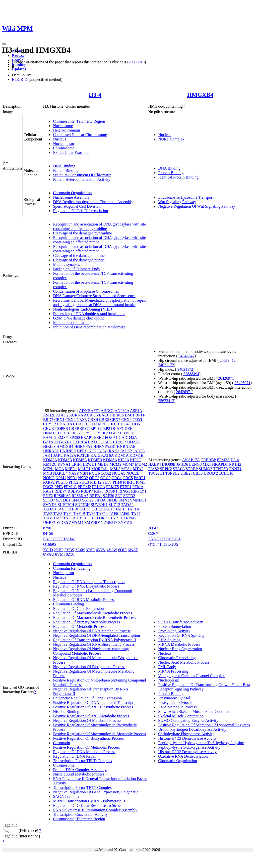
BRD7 (48, 420)
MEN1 (49, 469)
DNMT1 (50, 433)
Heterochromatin (66, 130)
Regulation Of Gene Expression (78, 609)
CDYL (138, 420)
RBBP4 (61, 491)
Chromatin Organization (72, 193)
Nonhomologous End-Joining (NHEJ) (83, 309)
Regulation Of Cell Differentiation (81, 211)
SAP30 (108, 496)
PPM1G (70, 487)
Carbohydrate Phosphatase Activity (186, 734)
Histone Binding (66, 711)
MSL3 (115, 469)
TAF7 (136, 514)
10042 (153, 528)
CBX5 (104, 420)
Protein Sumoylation (175, 626)
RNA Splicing (169, 640)
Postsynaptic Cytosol (175, 703)
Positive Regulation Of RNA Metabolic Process (91, 716)
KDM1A (122, 455)
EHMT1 (127, 433)
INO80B (169, 464)
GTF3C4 (80, 442)
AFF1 (95, 411)
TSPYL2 (172, 473)
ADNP (84, 411)
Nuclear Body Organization (180, 649)
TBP (80, 518)
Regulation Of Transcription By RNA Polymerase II (95, 640)
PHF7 (107, 482)
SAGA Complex (66, 797)
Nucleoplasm (64, 144)
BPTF (140, 415)
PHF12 (96, 482)
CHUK (49, 429)
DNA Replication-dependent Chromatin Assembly (93, 202)
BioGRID (20, 79)
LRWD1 (90, 464)
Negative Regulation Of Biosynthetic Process (89, 667)
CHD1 (112, 424)
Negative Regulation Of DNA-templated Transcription (96, 635)
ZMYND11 (93, 523)
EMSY (63, 437)
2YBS (69, 550)
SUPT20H (66, 505)
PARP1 (140, 478)
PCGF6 (62, 482)
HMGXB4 (200, 95)
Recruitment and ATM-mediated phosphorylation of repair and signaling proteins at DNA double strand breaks (100, 302)
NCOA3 (119, 473)
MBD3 (103, 464)
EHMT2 (50, 437)
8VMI (60, 554)
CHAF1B (81, 424)
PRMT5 (113, 487)
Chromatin (62, 743)
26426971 (226, 378)
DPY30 (87, 433)
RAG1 (48, 491)
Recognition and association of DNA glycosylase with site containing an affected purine (99, 240)
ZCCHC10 (224, 473)
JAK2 (58, 455)
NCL (93, 473)
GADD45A (128, 437)
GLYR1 (65, 442)
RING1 (124, 491)
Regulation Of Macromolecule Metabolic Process (93, 613)
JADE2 (126, 451)
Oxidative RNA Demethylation (183, 756)
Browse (18, 56)
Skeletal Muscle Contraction (181, 716)
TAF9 (58, 518)
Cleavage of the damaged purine (79, 255)
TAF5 (91, 514)
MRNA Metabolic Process (179, 644)
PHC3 (84, 482)
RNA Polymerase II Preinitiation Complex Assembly (95, 810)
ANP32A (122, 411)
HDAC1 (105, 442)
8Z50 (70, 554)
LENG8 (195, 464)
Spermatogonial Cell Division (77, 206)
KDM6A (110, 460)
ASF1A (136, 411)
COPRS (62, 429)
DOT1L (64, 433)
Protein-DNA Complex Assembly (80, 770)
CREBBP (77, 429)
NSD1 (72, 478)
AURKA (76, 415)
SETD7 (49, 500)
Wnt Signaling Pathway (177, 202)
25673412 (228, 360)
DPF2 (76, 433)
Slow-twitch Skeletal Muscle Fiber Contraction (196, 711)
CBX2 (71, 420)
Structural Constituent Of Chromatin (82, 175)
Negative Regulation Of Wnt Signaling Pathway (197, 206)
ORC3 (105, 478)
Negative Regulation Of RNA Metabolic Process (92, 631)
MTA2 (138, 469)
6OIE (122, 550)
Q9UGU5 (170, 544)
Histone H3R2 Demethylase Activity (187, 752)
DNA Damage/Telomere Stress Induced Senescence (94, 296)
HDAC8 (134, 442)
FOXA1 (111, 437)
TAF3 (58, 514)
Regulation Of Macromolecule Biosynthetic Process (95, 617)
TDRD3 (103, 518)
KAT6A (107, 455)
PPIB (59, 487)
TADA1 (127, 505)
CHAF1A (64, 424)
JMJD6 (182, 464)
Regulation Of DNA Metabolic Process (84, 752)
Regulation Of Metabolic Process (80, 626)
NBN (84, 473)
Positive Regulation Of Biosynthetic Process (88, 738)
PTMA (138, 487)
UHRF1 (49, 523)
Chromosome (64, 148)
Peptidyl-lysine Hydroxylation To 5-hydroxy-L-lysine (201, 743)
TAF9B (69, 518)
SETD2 (129, 496)
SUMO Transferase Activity (181, 622)
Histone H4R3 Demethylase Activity (187, 738)
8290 (47, 528)
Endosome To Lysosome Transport (186, 197)
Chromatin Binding (68, 604)
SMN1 (124, 500)
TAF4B (79, 514)
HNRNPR (68, 451)
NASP (73, 473)
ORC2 (94, 478)
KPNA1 (64, 464)
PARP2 (49, 482)
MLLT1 (84, 469)
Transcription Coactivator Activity (80, 814)
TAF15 (121, 509)
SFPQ (76, 500)
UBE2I (186, 473)
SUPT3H (83, 505)
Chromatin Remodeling (72, 568)
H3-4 (95, 95)
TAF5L (102, 514)
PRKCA (98, 487)
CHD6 (135, 424)
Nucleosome (63, 126)
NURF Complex (171, 139)
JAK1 (48, 455)
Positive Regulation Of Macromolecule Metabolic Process (99, 734)
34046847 (187, 356)
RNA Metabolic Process (177, 707)
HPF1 (82, 451)
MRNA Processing (173, 671)
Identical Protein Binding (178, 177)
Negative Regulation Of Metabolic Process (87, 720)
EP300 (75, 437)
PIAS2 (154, 469)
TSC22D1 (156, 473)
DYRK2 (101, 433)
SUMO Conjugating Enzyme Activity (188, 720)
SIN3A (100, 500)
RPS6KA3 (62, 496)
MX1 (207, 464)
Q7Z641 (155, 544)
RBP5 (99, 491)
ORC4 (117, 478)
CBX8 (126, 420)
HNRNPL (51, 451)
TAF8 (48, 518)
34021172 (166, 365)
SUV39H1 (99, 505)
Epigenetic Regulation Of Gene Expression (87, 698)
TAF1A (133, 509)
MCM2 (115, 464)
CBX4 (93, 420)
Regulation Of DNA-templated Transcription (89, 582)
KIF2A (124, 460)
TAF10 (72, 509)
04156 (48, 533)
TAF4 (68, 514)
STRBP (192, 469)
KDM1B (136, 455)
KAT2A (70, 455)
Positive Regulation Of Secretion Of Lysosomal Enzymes (204, 725)
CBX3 (82, 420)
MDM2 (141, 464)
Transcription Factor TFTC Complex (82, 788)
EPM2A (223, 460)
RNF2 (48, 496)
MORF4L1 (100, 469)
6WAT (133, 550)
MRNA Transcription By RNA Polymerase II (89, 801)
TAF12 (96, 509)
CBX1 (59, 420)
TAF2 (48, 514)
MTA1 (127, 469)
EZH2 (99, 437)
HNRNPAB (126, 446)
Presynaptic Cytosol (174, 698)
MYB (48, 473)
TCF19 (90, 518)
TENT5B (221, 469)
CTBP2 (104, 429)
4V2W (112, 550)
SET (119, 496)
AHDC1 (107, 411)
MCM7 (128, 464)
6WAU (49, 554)
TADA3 (49, 509)
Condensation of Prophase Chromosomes (86, 291)
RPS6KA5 (80, 496)
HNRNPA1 (83, 446)
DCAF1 (117, 429)
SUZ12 (114, 505)
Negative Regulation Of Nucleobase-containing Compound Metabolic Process (91, 651)
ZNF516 (125, 523)
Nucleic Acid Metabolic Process (79, 774)
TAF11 (84, 509)
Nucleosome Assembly (71, 197)
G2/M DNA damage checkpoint (78, 318)
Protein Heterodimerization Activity (82, 179)
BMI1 (130, 415)
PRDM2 (84, 487)
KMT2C (50, 464)
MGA (59, 469)
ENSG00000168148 (59, 539)
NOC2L (133, 473)
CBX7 (115, 420)
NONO (49, 478)
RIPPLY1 (139, 491)
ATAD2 (62, 415)
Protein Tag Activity (174, 631)
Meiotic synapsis (66, 264)
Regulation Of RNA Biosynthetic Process (86, 586)
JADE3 (139, 451)
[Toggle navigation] (4, 44)
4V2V (101, 550)
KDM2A (50, 460)
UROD (209, 473)
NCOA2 (104, 473)
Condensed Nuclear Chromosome (80, 135)
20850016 (137, 62)
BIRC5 (118, 415)
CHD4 (123, 424)
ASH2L (49, 415)
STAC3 (179, 469)
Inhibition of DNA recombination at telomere (89, 327)
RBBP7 (87, 491)
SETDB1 (63, 500)
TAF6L (125, 514)
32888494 (191, 374)
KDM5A (80, 460)
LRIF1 (77, 464)
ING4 (102, 451)
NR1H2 (235, 464)
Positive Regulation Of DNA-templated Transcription (96, 703)
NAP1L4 (60, 473)
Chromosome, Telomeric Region (79, 121)
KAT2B (83, 455)
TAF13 (109, 509)
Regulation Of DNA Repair (75, 756)
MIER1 (71, 469)
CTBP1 (91, 429)
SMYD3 (50, 505)
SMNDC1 (138, 500)
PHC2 (73, 482)
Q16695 (50, 544)
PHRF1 (129, 482)
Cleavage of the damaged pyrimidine (82, 233)
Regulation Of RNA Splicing (181, 635)
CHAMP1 (97, 424)
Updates (19, 69)
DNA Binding (64, 166)
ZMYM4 (76, 523)
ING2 (92, 451)
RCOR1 (111, 491)
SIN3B (112, 500)
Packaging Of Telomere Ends (76, 269)
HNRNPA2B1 (105, 446)
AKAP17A (191, 460)
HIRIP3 (49, 446)
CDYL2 (50, 424)
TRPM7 (130, 518)
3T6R (90, 550)
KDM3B (65, 460)
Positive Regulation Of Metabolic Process (86, 747)
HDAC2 (119, 442)
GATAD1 (51, 442)
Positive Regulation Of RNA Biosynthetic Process (93, 707)
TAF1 (61, 509)
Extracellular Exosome (71, 153)
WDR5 (62, 523)
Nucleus (60, 139)
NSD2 (83, 478)
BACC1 (105, 415)
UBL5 (198, 473)
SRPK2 (166, 469)
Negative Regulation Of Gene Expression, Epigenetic (96, 792)
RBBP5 (74, 491)
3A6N (80, 550)
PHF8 (117, 482)
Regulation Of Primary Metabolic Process (86, 622)
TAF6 (113, 514)
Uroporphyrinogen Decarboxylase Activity (192, 729)
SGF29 (88, 500)
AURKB (91, 415)
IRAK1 (113, 451)
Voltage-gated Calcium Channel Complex (191, 676)
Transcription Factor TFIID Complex (83, 761)
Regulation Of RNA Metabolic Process (84, 600)
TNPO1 (116, 518)
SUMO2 (205, 469)
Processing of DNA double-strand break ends (89, 314)
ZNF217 (110, 523)
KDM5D (95, 460)
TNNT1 (235, 469)
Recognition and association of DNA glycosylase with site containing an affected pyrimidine (99, 226)
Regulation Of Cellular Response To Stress (87, 805)
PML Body (167, 667)
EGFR (114, 433)
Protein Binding (66, 170)
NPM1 (61, 478)
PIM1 (140, 482)
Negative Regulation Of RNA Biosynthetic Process (94, 644)
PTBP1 (126, 487)
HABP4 (155, 464)
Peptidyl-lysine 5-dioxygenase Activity (189, 747)
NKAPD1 (220, 464)
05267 (153, 533)
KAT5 (95, 455)
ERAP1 (87, 437)
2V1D (48, 550)
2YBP (59, 550)
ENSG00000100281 (164, 539)
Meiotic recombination (71, 323)
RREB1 (96, 496)
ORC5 (128, 478)
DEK (129, 429)
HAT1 (93, 442)
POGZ (48, 487)
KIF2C (135, 460)
